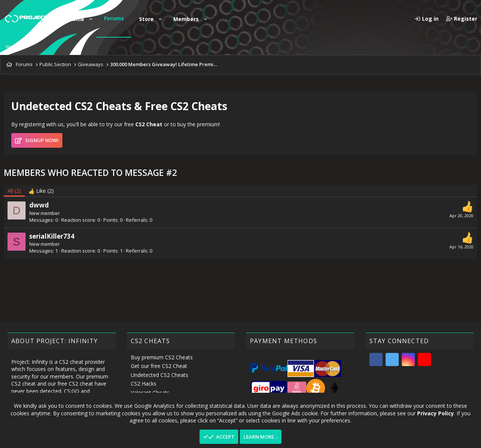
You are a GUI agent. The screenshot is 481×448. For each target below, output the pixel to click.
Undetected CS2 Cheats (160, 375)
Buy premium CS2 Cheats (162, 357)
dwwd (39, 205)
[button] (91, 19)
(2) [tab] (14, 191)
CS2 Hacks (144, 384)
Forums (114, 18)
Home (76, 19)
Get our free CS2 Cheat (159, 366)
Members (186, 19)
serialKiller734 (52, 236)
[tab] (41, 191)
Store (146, 19)
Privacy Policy (436, 413)
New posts (16, 46)
